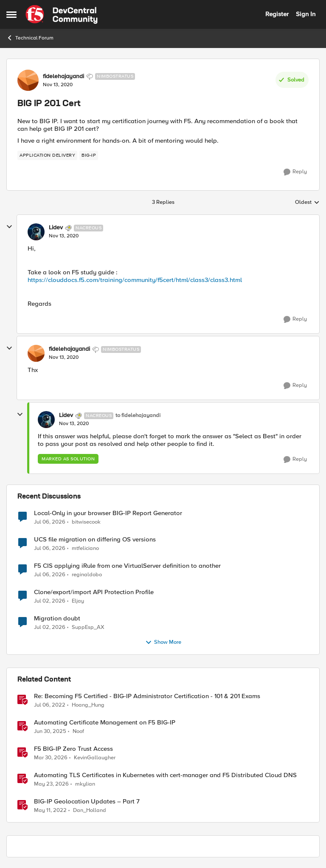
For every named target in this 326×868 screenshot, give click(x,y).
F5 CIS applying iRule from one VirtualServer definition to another (127, 566)
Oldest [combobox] (307, 203)
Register (277, 14)
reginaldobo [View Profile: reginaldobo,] (87, 574)
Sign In (306, 14)
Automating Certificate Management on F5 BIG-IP (105, 723)
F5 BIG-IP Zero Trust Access (73, 749)
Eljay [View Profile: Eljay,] (78, 601)
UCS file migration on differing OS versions (95, 540)
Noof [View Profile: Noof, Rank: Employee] (78, 731)
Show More (163, 643)
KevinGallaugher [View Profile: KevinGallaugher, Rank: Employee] (95, 757)
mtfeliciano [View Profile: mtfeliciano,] (85, 548)
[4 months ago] (51, 758)
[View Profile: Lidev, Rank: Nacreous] (36, 232)
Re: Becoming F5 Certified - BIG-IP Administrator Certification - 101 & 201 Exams (147, 696)
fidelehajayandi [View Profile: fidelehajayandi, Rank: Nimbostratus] (63, 76)
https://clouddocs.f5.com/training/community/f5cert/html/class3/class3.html (135, 280)
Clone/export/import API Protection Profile (94, 592)
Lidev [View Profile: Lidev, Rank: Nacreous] (56, 228)
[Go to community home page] (62, 14)
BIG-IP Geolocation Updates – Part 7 (87, 802)
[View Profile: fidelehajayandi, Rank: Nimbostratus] (28, 80)
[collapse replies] (9, 227)
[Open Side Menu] (11, 14)
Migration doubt (57, 619)
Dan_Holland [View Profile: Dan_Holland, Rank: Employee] (90, 810)
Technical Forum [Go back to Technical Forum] (30, 38)
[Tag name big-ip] (89, 155)
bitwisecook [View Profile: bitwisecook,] (86, 522)
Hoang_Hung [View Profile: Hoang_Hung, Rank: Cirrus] (88, 705)
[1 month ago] (50, 522)
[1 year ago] (50, 731)
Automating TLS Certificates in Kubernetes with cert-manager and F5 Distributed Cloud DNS (165, 775)
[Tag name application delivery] (47, 155)
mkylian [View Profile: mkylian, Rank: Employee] (85, 784)
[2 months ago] (51, 784)
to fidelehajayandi (138, 416)
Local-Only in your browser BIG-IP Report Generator (108, 513)
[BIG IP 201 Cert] (64, 236)
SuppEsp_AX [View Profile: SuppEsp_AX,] (88, 627)
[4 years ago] (50, 705)
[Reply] (295, 172)
